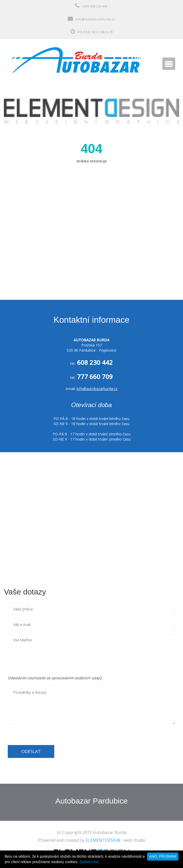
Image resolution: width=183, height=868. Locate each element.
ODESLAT (31, 751)
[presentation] (47, 660)
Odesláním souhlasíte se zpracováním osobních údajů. (55, 678)
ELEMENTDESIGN (103, 840)
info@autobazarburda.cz (95, 19)
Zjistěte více (89, 862)
